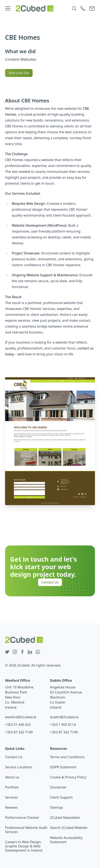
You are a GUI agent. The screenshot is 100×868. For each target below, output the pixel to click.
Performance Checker (22, 818)
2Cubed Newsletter (65, 818)
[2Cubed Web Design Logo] (35, 8)
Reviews (11, 807)
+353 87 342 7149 (19, 732)
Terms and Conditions (67, 757)
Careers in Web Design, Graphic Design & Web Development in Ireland (24, 846)
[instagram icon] (15, 652)
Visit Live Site (19, 73)
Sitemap (57, 807)
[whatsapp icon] (38, 652)
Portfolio (12, 787)
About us (12, 777)
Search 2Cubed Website (69, 828)
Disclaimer (58, 787)
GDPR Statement (63, 767)
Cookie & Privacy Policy (68, 777)
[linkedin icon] (30, 652)
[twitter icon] (7, 652)
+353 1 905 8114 (63, 725)
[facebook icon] (22, 652)
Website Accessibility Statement (66, 840)
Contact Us (50, 582)
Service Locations (19, 767)
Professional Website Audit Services (26, 830)
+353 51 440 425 (18, 725)
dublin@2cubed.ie (64, 717)
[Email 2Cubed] (92, 8)
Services (11, 797)
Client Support (61, 797)
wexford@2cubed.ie (21, 717)
